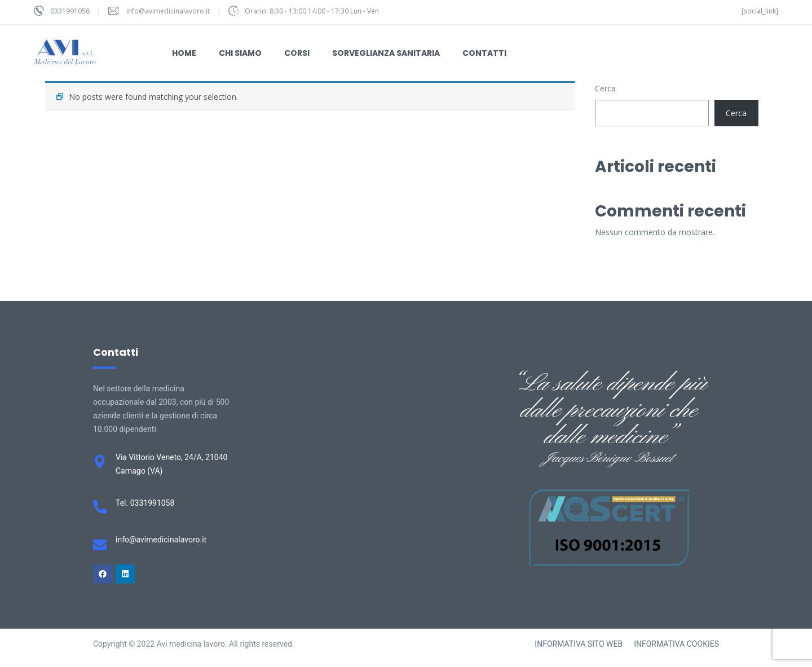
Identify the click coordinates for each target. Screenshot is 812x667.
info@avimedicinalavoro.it (168, 11)
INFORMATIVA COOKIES (676, 644)
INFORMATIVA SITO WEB (579, 644)
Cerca (605, 88)
